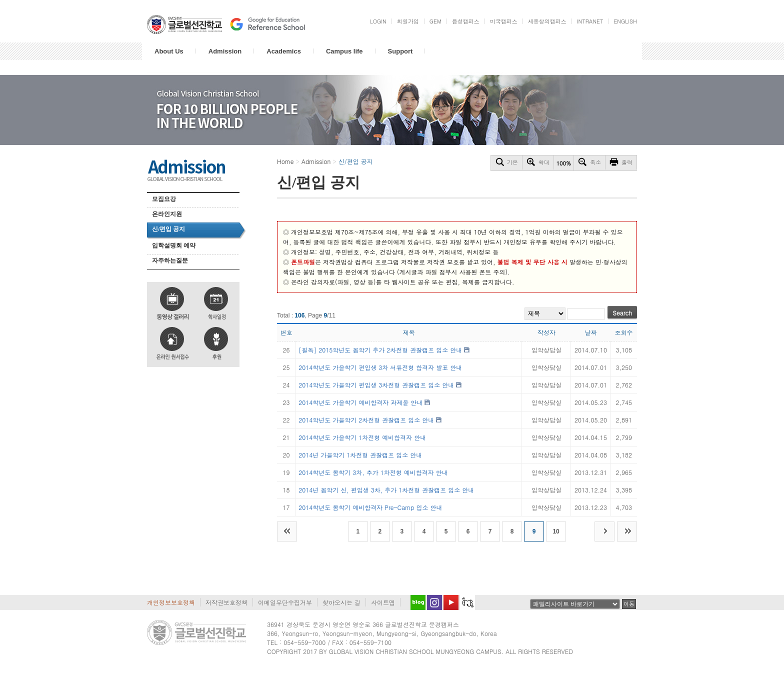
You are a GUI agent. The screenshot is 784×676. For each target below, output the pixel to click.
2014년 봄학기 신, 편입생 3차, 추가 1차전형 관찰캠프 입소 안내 (386, 490)
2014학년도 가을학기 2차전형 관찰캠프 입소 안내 (366, 420)
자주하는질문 (170, 260)
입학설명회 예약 (174, 245)
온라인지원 (167, 214)
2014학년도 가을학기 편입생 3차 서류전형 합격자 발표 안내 (380, 367)
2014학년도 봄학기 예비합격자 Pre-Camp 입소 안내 (370, 507)
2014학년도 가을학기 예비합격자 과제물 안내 (360, 402)
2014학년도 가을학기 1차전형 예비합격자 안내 (362, 437)
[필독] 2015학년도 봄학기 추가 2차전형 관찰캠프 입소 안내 (380, 350)
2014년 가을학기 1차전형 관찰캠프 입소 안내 (360, 455)
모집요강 (164, 199)
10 (556, 531)
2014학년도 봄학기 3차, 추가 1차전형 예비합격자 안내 (373, 472)
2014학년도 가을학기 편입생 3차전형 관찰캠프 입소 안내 (376, 385)
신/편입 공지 (168, 229)
